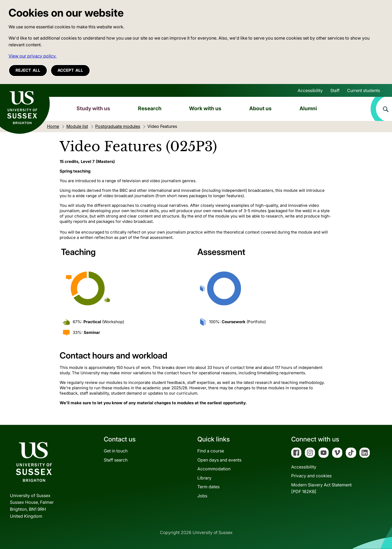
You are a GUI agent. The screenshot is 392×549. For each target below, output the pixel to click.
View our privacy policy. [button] (32, 56)
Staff (335, 90)
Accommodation (214, 469)
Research (150, 108)
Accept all (70, 70)
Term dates (208, 487)
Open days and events (219, 460)
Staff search (116, 460)
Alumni (308, 108)
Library (204, 478)
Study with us (93, 108)
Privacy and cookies (311, 476)
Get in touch (116, 451)
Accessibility (310, 90)
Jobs (202, 496)
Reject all (28, 70)
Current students (364, 90)
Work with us (205, 108)
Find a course (211, 451)
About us (260, 108)
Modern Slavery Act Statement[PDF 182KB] (321, 488)
